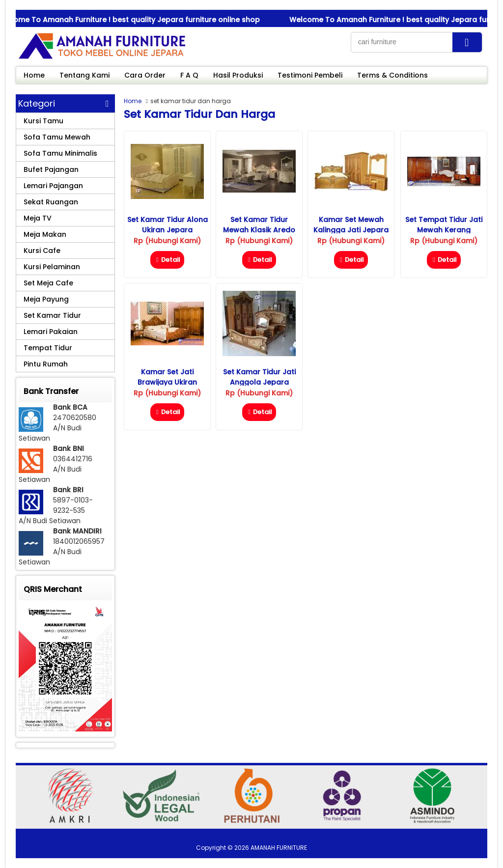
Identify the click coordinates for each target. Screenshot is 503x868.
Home (34, 75)
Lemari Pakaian (51, 332)
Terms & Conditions (392, 75)
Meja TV (38, 218)
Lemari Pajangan (53, 186)
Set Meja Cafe (48, 283)
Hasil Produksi (238, 75)
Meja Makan (45, 234)
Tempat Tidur (48, 348)
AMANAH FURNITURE (279, 848)
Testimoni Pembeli (310, 75)
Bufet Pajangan (51, 169)
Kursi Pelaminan (52, 267)
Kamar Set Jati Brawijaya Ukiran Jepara (167, 382)
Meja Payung (46, 299)
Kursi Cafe (42, 251)
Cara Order (145, 75)
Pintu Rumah (46, 364)
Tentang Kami (84, 75)
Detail (167, 260)
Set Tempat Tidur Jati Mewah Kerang (444, 225)
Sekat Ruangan (51, 202)
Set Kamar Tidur (52, 315)
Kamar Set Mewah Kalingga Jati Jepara (351, 225)
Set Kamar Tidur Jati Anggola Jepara (259, 377)
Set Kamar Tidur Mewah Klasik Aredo (259, 225)
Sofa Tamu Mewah (57, 137)
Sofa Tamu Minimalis (60, 153)
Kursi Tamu (43, 121)
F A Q (189, 75)
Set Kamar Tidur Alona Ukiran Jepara (168, 225)
